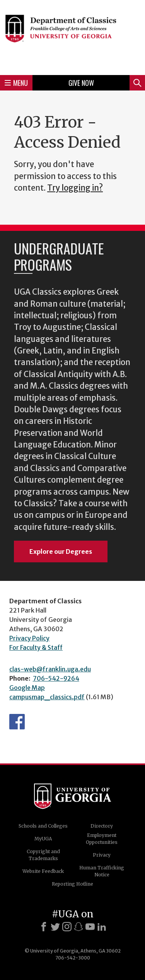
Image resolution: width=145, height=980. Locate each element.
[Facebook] (44, 927)
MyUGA (43, 839)
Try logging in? (75, 188)
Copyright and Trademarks (43, 855)
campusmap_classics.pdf (47, 697)
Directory (102, 826)
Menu (16, 83)
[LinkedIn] (102, 927)
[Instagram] (67, 927)
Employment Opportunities (102, 839)
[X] (55, 927)
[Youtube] (90, 927)
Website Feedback (43, 871)
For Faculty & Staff (36, 647)
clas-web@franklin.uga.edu (50, 669)
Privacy (102, 855)
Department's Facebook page (17, 722)
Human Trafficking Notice (102, 871)
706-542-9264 (56, 678)
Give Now (81, 83)
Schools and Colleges (43, 826)
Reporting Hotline (72, 884)
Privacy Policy (29, 638)
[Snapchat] (78, 927)
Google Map (27, 688)
